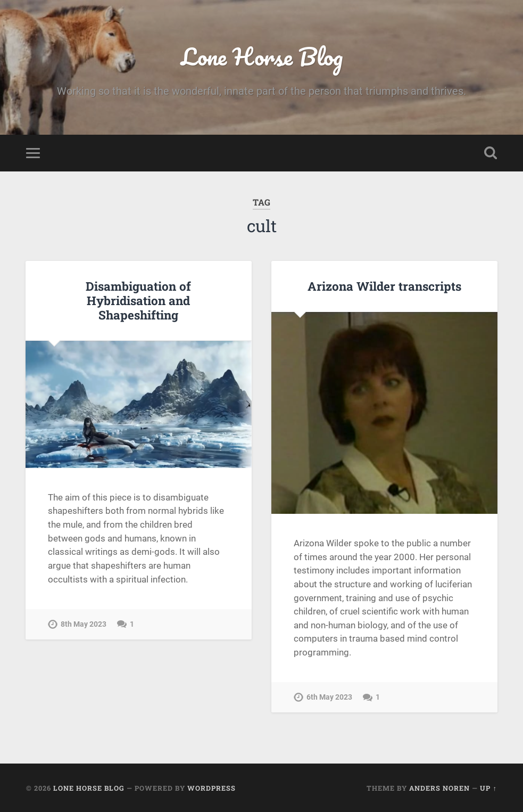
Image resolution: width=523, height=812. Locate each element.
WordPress (211, 788)
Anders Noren (439, 788)
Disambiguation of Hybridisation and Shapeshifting (138, 300)
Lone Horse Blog (262, 56)
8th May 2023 (84, 624)
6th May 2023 (329, 697)
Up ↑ (488, 788)
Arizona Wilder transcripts (384, 286)
